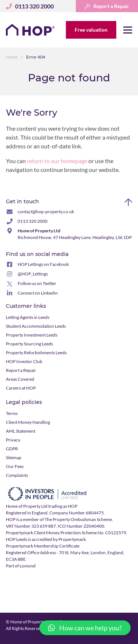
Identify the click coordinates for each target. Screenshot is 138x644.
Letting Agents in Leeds (28, 317)
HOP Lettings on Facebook (43, 264)
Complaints (17, 475)
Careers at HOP (21, 388)
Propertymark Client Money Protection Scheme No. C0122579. (67, 533)
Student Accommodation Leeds (36, 326)
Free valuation (91, 30)
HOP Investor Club (24, 361)
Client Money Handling (28, 422)
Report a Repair (107, 6)
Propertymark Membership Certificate (43, 546)
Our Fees (15, 466)
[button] (85, 628)
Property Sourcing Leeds (29, 344)
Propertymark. (73, 539)
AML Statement (21, 431)
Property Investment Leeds (32, 335)
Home (12, 57)
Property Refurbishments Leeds (36, 353)
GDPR (12, 449)
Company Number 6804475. (77, 513)
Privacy (13, 440)
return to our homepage (58, 161)
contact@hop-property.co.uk (46, 212)
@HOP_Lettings (33, 274)
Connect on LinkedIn (38, 293)
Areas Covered (20, 379)
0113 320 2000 (33, 221)
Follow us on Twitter (37, 283)
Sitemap (14, 458)
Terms (12, 413)
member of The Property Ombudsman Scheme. (68, 519)
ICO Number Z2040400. (82, 526)
